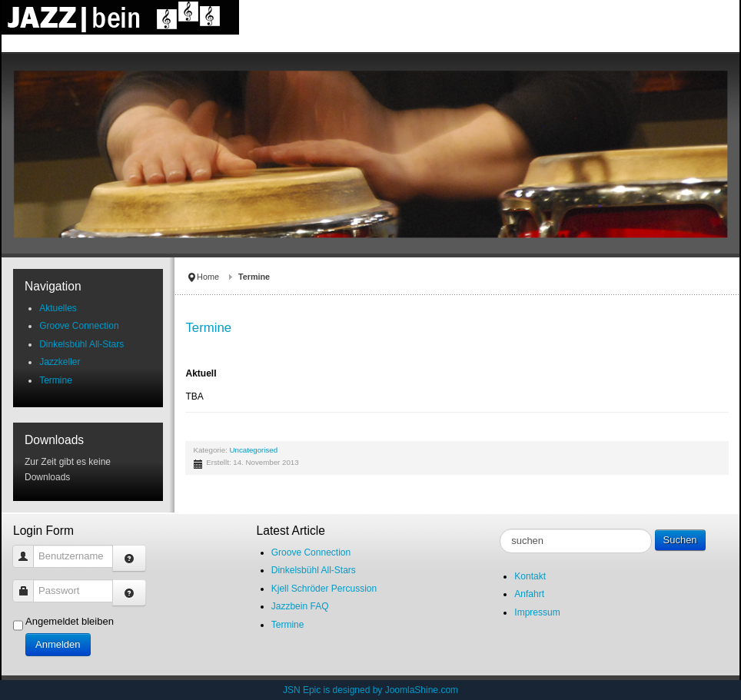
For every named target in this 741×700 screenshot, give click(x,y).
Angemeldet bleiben (70, 621)
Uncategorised (254, 450)
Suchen (680, 540)
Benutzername (29, 549)
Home (208, 277)
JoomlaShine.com (422, 690)
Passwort (29, 584)
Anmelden (58, 644)
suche (500, 529)
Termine (208, 328)
